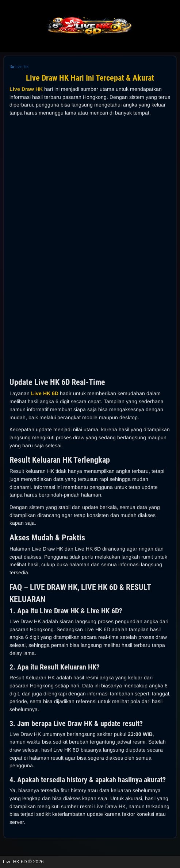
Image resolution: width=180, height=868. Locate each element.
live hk (22, 67)
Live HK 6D (45, 393)
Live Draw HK (26, 89)
